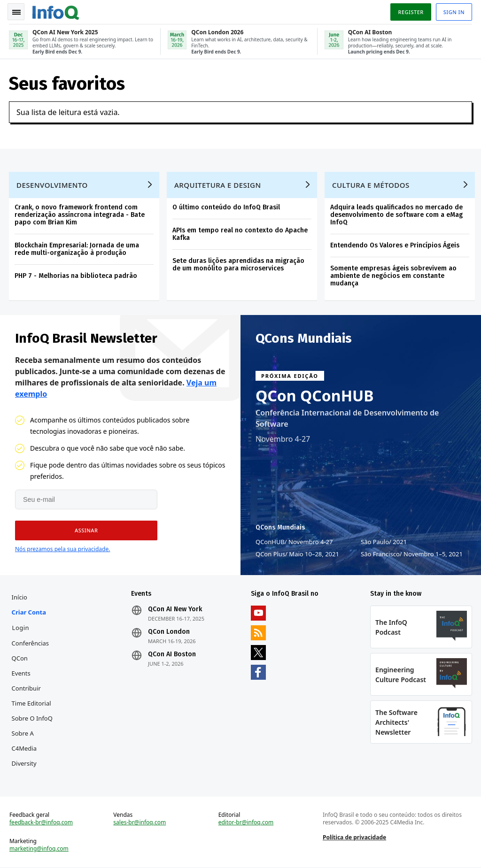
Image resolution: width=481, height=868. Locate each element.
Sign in (454, 11)
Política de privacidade (354, 838)
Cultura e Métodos (371, 184)
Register (410, 11)
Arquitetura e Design (218, 184)
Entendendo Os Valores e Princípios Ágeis (395, 244)
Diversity (25, 763)
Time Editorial (32, 703)
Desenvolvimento (53, 184)
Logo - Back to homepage (56, 10)
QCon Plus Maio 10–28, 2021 (297, 553)
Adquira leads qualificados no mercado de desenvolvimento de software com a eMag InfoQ (397, 213)
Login (21, 627)
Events (22, 673)
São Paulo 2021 (384, 541)
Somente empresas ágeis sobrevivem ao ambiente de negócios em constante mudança (394, 274)
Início (20, 597)
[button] (85, 530)
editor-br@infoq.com (246, 823)
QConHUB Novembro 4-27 (294, 541)
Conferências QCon (31, 650)
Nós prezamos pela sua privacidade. (62, 548)
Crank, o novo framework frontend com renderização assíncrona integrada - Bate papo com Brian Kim (80, 213)
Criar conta (29, 612)
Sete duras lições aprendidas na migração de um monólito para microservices (239, 263)
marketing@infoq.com (39, 849)
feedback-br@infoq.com (42, 823)
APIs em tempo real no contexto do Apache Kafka (240, 233)
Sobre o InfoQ (33, 718)
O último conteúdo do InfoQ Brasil (227, 206)
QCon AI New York (175, 609)
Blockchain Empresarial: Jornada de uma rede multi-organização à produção (77, 248)
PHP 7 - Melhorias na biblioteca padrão (76, 274)
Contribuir (27, 688)
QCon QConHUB (315, 395)
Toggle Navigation (18, 11)
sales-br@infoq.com (140, 823)
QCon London (169, 631)
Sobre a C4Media (25, 740)
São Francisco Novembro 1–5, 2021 (412, 553)
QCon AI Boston (172, 654)
